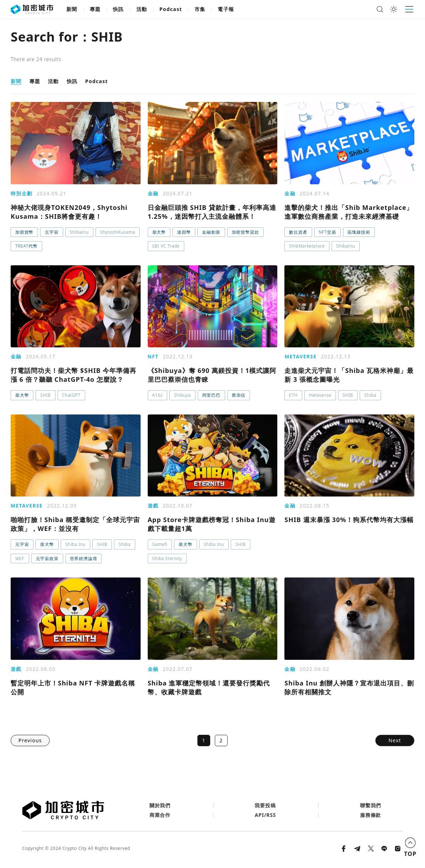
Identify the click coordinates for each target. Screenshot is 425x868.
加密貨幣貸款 (246, 232)
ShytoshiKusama (118, 232)
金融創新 (211, 232)
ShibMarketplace (307, 246)
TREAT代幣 (26, 246)
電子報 (226, 9)
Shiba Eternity (167, 558)
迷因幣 (184, 232)
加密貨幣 (24, 232)
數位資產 (298, 232)
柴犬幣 (159, 232)
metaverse (320, 395)
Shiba (370, 395)
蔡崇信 (239, 395)
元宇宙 (51, 232)
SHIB (45, 395)
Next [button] (395, 740)
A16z (157, 395)
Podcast (171, 9)
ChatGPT (71, 395)
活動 (142, 9)
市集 (200, 9)
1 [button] (204, 740)
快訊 (118, 9)
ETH (293, 395)
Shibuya (182, 395)
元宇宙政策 (47, 558)
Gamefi (160, 544)
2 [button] (221, 740)
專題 (95, 9)
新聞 (72, 9)
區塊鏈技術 (359, 232)
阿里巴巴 (211, 395)
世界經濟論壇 (84, 558)
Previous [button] (30, 740)
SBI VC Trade (166, 246)
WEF (20, 558)
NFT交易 (328, 232)
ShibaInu (79, 232)
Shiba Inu (75, 544)
